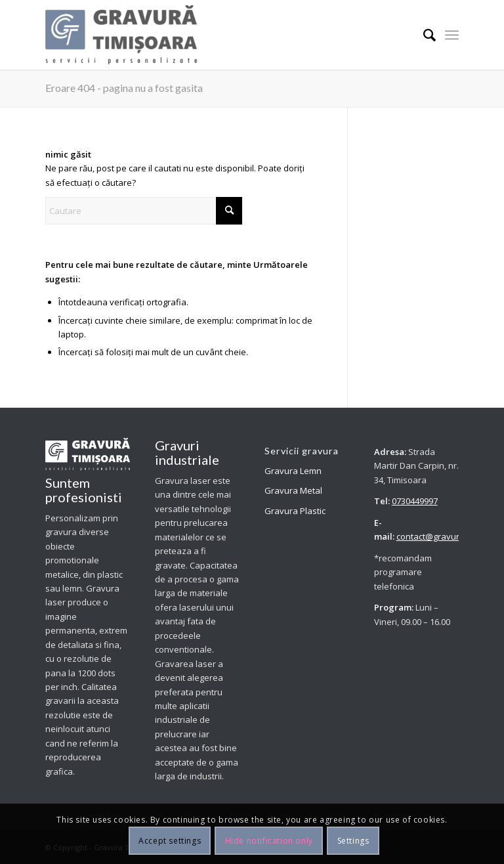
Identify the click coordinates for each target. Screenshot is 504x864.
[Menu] (452, 35)
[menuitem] (423, 35)
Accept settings (170, 841)
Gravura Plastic (295, 511)
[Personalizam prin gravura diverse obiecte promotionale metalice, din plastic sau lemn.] (121, 35)
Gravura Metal (293, 490)
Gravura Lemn (293, 471)
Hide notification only (269, 841)
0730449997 (415, 501)
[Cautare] (423, 35)
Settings (353, 841)
